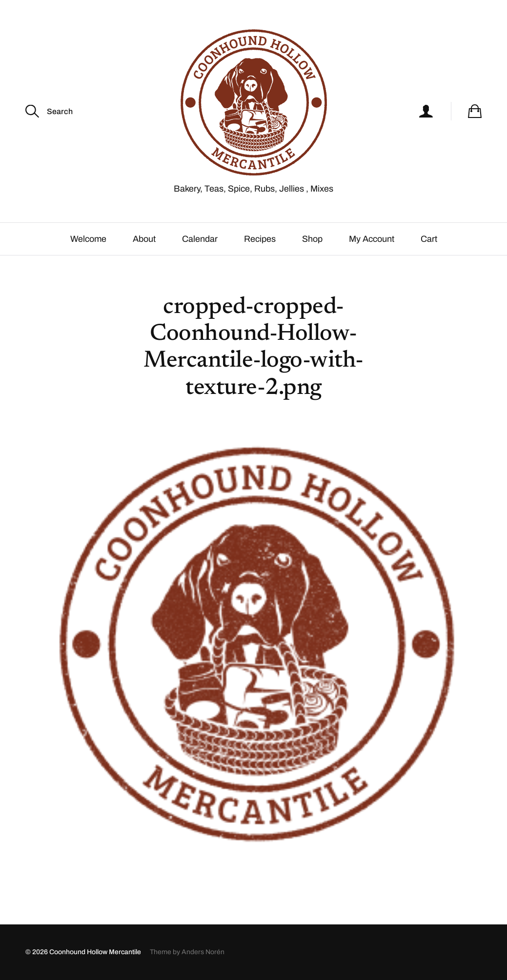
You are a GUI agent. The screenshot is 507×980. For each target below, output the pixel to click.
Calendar (200, 239)
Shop (312, 239)
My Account (372, 239)
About (144, 239)
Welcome (88, 239)
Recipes (260, 239)
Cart (429, 239)
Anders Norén (203, 952)
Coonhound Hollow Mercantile (95, 952)
